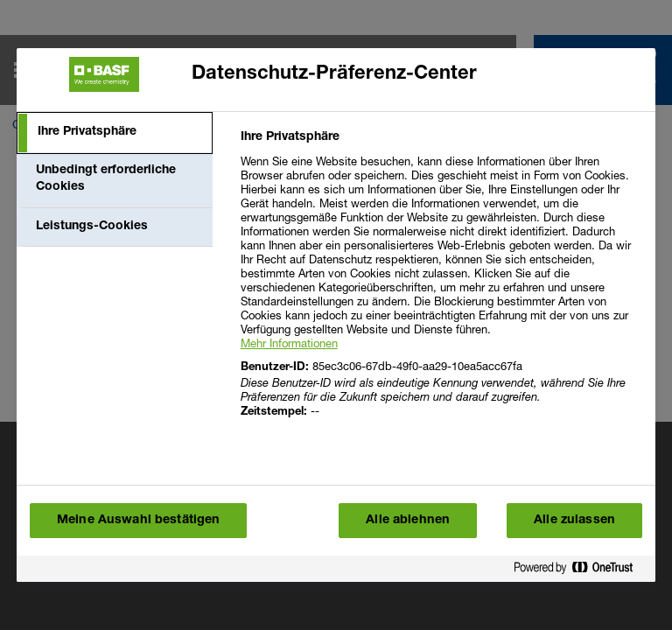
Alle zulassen (574, 521)
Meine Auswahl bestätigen (138, 521)
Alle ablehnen (408, 521)
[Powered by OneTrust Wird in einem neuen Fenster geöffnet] (580, 571)
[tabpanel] (441, 285)
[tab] (115, 133)
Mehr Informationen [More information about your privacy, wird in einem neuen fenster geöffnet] (289, 343)
